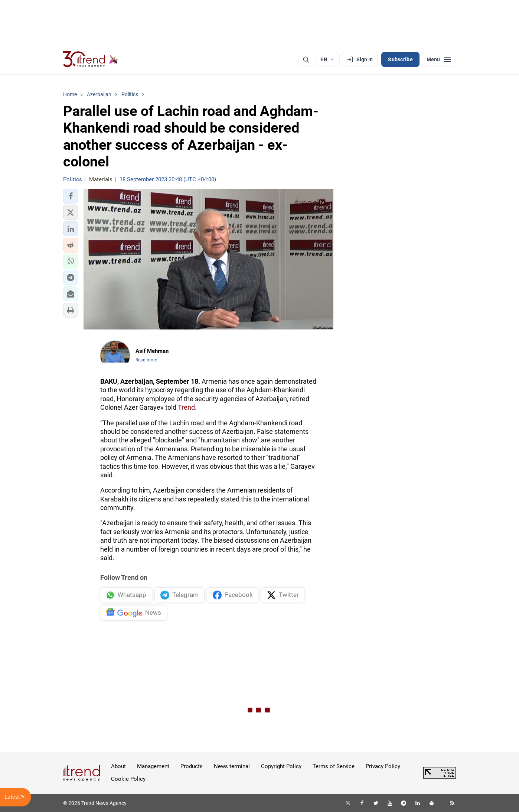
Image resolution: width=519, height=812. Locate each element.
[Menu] (439, 59)
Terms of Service (334, 766)
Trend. (187, 407)
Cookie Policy (128, 779)
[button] (71, 196)
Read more (146, 360)
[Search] (306, 59)
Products (192, 766)
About (118, 766)
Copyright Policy (281, 766)
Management (153, 766)
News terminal (232, 766)
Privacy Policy (383, 766)
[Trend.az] (91, 59)
